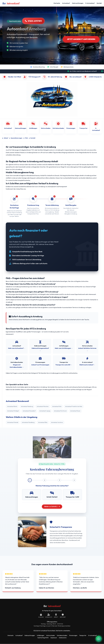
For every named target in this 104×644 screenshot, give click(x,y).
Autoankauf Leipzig (45, 411)
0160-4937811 (33, 21)
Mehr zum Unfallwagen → (64, 348)
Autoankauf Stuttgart (13, 411)
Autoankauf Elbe (43, 422)
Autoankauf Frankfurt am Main (74, 406)
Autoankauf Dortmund (60, 411)
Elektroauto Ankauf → (87, 365)
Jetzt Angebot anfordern (81, 39)
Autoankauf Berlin (12, 406)
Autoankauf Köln (57, 406)
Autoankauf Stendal (13, 422)
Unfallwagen (41, 635)
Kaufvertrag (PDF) (43, 638)
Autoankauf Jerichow (57, 422)
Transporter (83, 635)
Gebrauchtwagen (78, 3)
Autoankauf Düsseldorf (29, 411)
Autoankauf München (43, 406)
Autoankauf (66, 3)
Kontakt (99, 3)
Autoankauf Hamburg (27, 406)
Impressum (54, 638)
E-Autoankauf (90, 3)
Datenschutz (63, 638)
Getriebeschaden (62, 635)
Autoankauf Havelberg (28, 422)
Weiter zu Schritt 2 (52, 507)
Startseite (57, 3)
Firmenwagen (73, 635)
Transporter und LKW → (64, 365)
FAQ (26, 138)
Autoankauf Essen (75, 411)
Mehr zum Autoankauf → (17, 348)
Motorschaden (51, 635)
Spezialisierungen (16, 138)
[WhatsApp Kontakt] (99, 639)
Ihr (11, 3)
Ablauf (5, 138)
